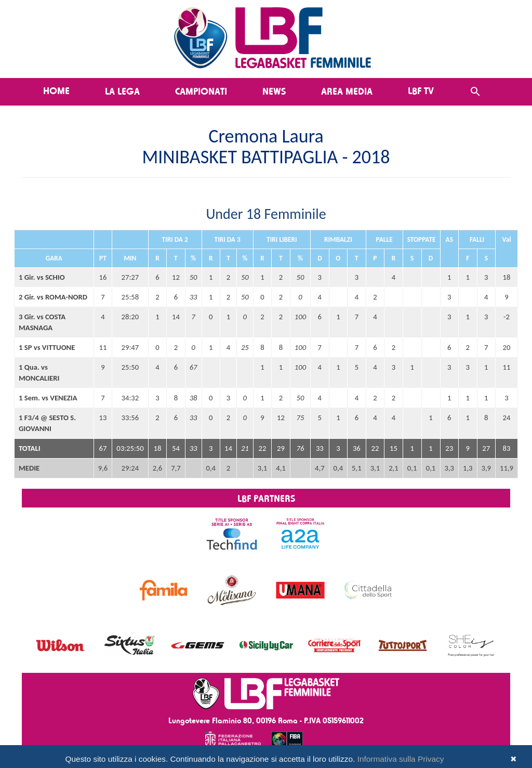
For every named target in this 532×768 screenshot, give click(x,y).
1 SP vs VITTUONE (47, 347)
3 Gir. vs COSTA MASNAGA (42, 322)
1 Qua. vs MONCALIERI (39, 373)
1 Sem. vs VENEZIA (48, 398)
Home (56, 90)
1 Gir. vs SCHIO (42, 277)
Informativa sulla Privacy (401, 759)
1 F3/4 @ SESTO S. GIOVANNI (47, 423)
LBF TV (421, 90)
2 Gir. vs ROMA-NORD (53, 297)
